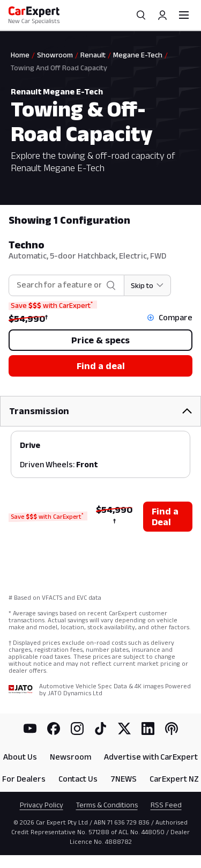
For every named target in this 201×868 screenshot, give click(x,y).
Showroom (55, 55)
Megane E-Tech (138, 55)
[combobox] (59, 285)
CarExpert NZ (174, 779)
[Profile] (162, 15)
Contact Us (78, 779)
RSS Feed (166, 805)
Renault (93, 55)
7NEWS (124, 779)
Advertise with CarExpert (151, 757)
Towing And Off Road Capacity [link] (59, 68)
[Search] (141, 15)
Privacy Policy (42, 805)
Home (20, 55)
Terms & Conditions (107, 805)
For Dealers (24, 779)
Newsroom (70, 757)
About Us (20, 757)
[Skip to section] (148, 285)
